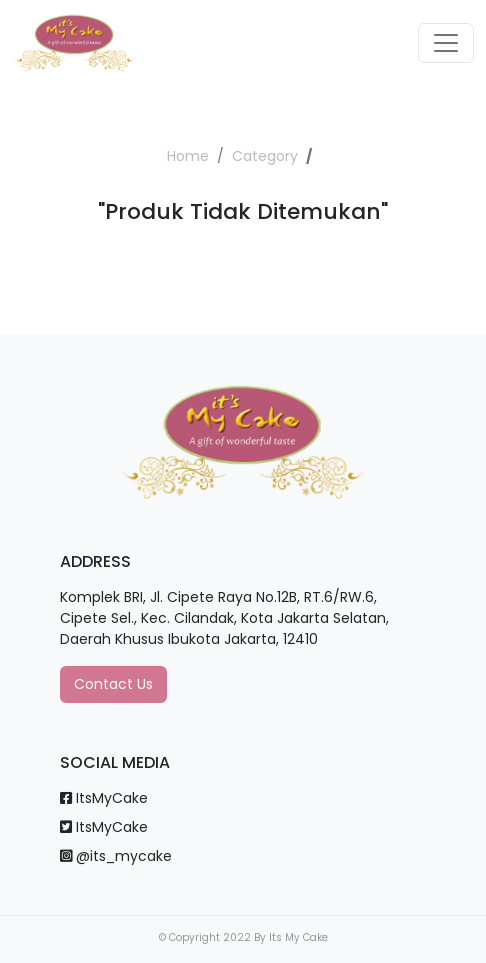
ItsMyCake (104, 798)
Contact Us (113, 684)
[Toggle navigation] (446, 43)
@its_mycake (116, 856)
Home (188, 156)
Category (265, 156)
